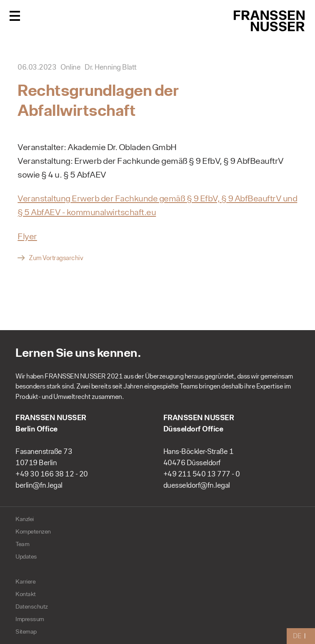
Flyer (27, 236)
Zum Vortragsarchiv (56, 258)
